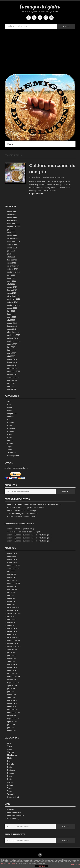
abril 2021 (11, 257)
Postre (10, 438)
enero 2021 (12, 263)
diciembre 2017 (13, 368)
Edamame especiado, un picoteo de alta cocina (26, 507)
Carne (10, 405)
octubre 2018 (13, 338)
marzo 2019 (12, 323)
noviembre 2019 (14, 299)
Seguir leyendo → (37, 194)
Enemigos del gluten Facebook (29, 18)
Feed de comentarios (16, 815)
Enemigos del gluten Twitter (34, 18)
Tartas (10, 450)
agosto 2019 (12, 308)
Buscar (66, 26)
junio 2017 (11, 386)
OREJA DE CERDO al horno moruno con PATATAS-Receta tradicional (35, 504)
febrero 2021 (12, 260)
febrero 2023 (12, 221)
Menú (40, 144)
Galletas (11, 411)
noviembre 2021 (14, 242)
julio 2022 (11, 230)
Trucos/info (12, 453)
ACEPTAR (41, 866)
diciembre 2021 (13, 239)
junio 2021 (11, 254)
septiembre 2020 (14, 272)
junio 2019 (11, 314)
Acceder (11, 809)
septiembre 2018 (14, 341)
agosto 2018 (12, 344)
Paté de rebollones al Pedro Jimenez (22, 517)
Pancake (11, 423)
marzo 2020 (12, 287)
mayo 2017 (12, 389)
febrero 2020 (12, 290)
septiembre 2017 (14, 377)
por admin (33, 177)
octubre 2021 (13, 245)
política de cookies (8, 863)
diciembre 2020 (13, 266)
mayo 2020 (12, 281)
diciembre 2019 (13, 296)
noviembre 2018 (14, 335)
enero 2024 (12, 215)
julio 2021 (11, 251)
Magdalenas (12, 414)
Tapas (10, 447)
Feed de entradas (14, 812)
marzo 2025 (12, 212)
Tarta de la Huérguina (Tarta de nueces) (23, 514)
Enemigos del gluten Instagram (46, 18)
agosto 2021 (12, 248)
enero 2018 (12, 365)
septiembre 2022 (14, 227)
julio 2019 (11, 311)
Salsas (10, 444)
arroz (9, 402)
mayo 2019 (12, 317)
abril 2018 (11, 356)
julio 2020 (11, 275)
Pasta (10, 426)
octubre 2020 (13, 269)
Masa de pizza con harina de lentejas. (22, 511)
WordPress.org (13, 818)
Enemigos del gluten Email (51, 18)
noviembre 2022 (14, 224)
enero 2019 (12, 329)
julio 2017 (11, 383)
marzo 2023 (12, 218)
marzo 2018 (12, 359)
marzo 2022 (12, 236)
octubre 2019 (13, 302)
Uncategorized (13, 456)
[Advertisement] (40, 52)
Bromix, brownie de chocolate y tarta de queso (33, 535)
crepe (10, 408)
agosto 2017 (12, 380)
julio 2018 (11, 347)
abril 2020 (11, 284)
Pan (9, 420)
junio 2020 (11, 278)
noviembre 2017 (14, 371)
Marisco (10, 417)
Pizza (10, 435)
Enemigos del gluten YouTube (40, 18)
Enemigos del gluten (40, 6)
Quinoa (10, 441)
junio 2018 (11, 350)
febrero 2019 (12, 326)
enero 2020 (12, 293)
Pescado (11, 432)
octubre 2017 (13, 374)
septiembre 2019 (14, 305)
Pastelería (11, 429)
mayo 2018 (12, 353)
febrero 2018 (12, 362)
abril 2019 (11, 320)
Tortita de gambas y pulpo (25, 529)
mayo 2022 (12, 233)
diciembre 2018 (13, 332)
